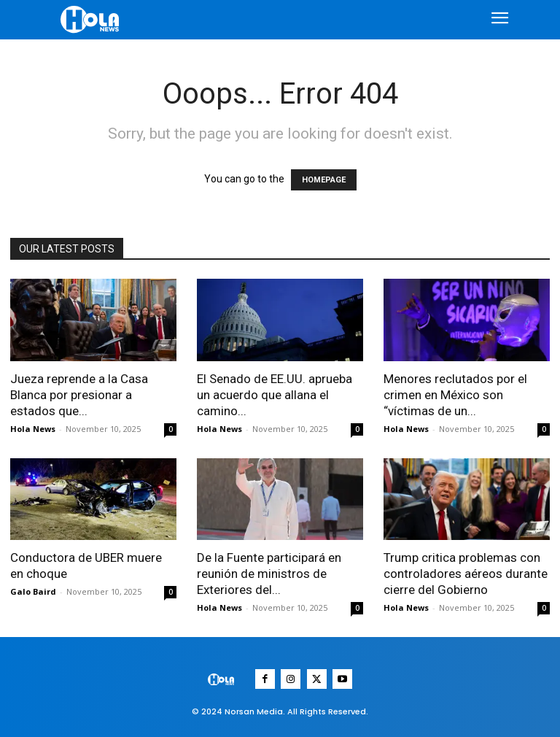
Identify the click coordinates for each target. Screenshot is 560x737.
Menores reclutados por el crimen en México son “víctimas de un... (455, 395)
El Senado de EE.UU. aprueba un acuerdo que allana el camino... (275, 395)
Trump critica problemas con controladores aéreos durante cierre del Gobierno (466, 574)
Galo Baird (33, 591)
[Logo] (92, 19)
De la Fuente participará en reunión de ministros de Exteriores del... (269, 574)
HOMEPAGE (324, 180)
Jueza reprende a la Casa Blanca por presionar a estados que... (79, 395)
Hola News (33, 429)
